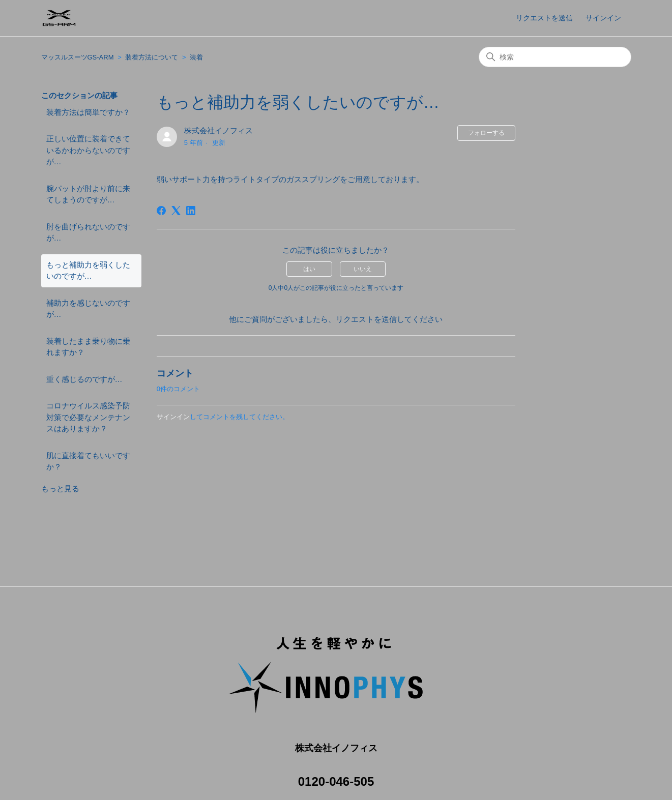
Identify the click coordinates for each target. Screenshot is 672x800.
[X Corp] (176, 211)
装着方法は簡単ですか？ (88, 112)
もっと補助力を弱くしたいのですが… (88, 271)
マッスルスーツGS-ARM (78, 57)
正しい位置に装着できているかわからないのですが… (88, 150)
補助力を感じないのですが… (88, 309)
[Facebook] (161, 211)
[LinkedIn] (191, 211)
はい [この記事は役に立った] (309, 269)
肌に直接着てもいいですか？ (88, 461)
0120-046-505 (336, 770)
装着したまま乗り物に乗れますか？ (88, 347)
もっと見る (60, 488)
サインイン (173, 417)
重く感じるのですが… (84, 379)
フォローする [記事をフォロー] (486, 133)
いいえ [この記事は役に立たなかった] (363, 269)
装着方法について (152, 57)
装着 (196, 57)
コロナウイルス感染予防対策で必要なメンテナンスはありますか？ (88, 417)
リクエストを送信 (544, 18)
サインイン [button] (603, 18)
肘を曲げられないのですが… (88, 232)
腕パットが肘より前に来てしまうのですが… (88, 194)
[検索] (555, 57)
